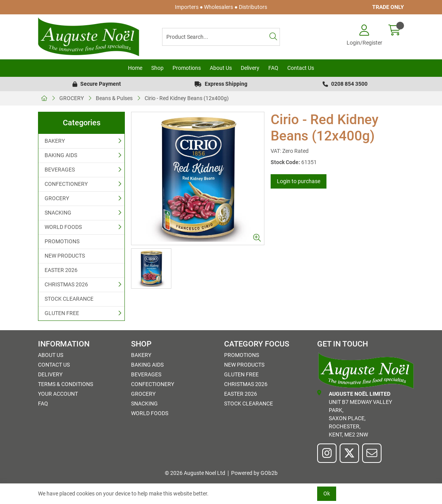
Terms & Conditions (66, 384)
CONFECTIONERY (66, 184)
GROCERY (72, 98)
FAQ (273, 68)
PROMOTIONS (62, 241)
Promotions (187, 68)
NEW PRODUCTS (65, 256)
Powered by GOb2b (254, 473)
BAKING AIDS (61, 155)
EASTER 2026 (61, 270)
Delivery (250, 68)
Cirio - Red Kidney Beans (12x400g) (187, 98)
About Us (221, 68)
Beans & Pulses (114, 98)
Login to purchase (299, 181)
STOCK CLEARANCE (69, 299)
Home (135, 68)
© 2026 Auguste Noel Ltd (195, 473)
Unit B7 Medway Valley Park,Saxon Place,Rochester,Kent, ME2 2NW (355, 414)
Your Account (58, 394)
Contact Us (301, 68)
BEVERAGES (60, 170)
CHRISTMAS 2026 (66, 284)
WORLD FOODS (63, 227)
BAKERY (55, 141)
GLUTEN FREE (62, 313)
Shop (157, 68)
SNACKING (58, 213)
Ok (327, 494)
